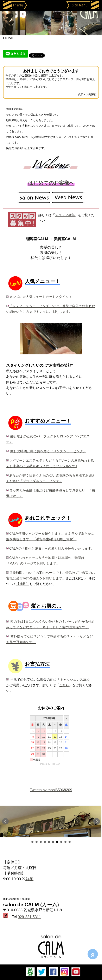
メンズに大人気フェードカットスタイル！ (41, 297)
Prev (5, 821)
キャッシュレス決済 (75, 680)
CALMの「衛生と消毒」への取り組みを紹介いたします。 (52, 548)
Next (97, 821)
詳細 (28, 879)
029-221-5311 (29, 917)
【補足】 (23, 584)
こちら (64, 685)
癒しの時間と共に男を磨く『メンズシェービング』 (48, 451)
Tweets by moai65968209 (51, 790)
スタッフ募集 (65, 215)
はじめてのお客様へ (51, 183)
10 (70, 842)
